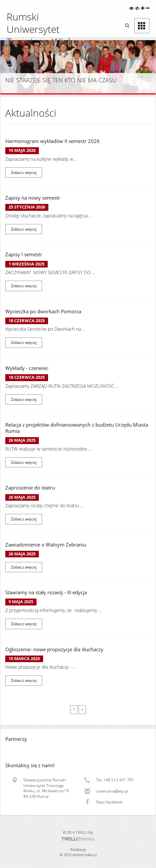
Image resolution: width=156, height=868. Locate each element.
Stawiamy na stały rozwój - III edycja (46, 592)
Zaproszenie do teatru (30, 488)
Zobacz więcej (24, 172)
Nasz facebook (109, 802)
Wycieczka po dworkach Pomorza (43, 311)
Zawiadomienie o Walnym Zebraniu (46, 545)
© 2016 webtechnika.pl (78, 855)
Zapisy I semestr (24, 254)
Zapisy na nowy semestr (33, 198)
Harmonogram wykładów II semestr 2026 (52, 141)
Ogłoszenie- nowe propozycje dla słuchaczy (54, 649)
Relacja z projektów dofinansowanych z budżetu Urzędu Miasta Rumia (77, 428)
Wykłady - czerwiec (27, 368)
